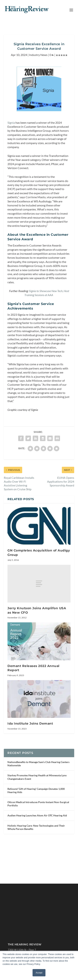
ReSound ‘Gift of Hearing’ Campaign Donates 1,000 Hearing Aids (36, 790)
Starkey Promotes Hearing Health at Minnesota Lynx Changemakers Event (37, 777)
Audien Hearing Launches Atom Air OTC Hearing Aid (37, 815)
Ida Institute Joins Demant (30, 723)
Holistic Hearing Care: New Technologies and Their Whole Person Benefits (36, 827)
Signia (11, 123)
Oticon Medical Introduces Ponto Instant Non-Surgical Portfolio (38, 804)
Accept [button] (39, 973)
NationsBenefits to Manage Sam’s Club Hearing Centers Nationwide (38, 764)
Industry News (38, 55)
